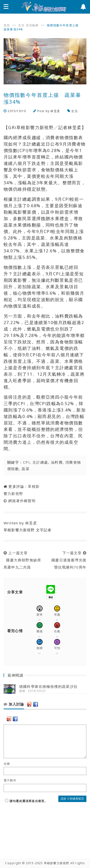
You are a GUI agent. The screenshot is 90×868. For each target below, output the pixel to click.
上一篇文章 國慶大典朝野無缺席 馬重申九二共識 (24, 560)
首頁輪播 (32, 25)
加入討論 (14, 704)
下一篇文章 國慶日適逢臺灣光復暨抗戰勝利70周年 (68, 560)
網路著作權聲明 (22, 501)
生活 (21, 25)
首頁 (7, 25)
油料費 (57, 462)
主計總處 (40, 462)
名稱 (7, 764)
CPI (26, 462)
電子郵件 (10, 781)
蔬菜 (26, 469)
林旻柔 (55, 111)
